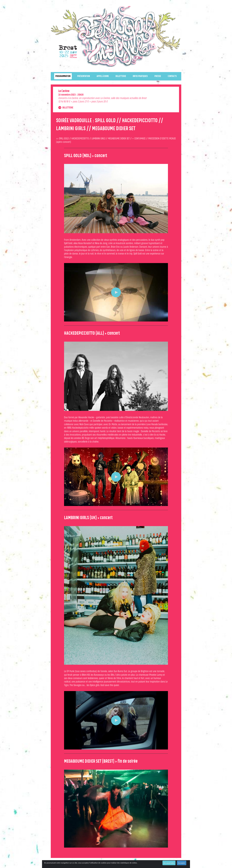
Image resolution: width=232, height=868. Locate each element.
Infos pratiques (140, 76)
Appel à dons (103, 76)
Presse (158, 76)
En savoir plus (169, 863)
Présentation (84, 76)
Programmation (63, 76)
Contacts (172, 76)
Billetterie (121, 76)
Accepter (182, 863)
